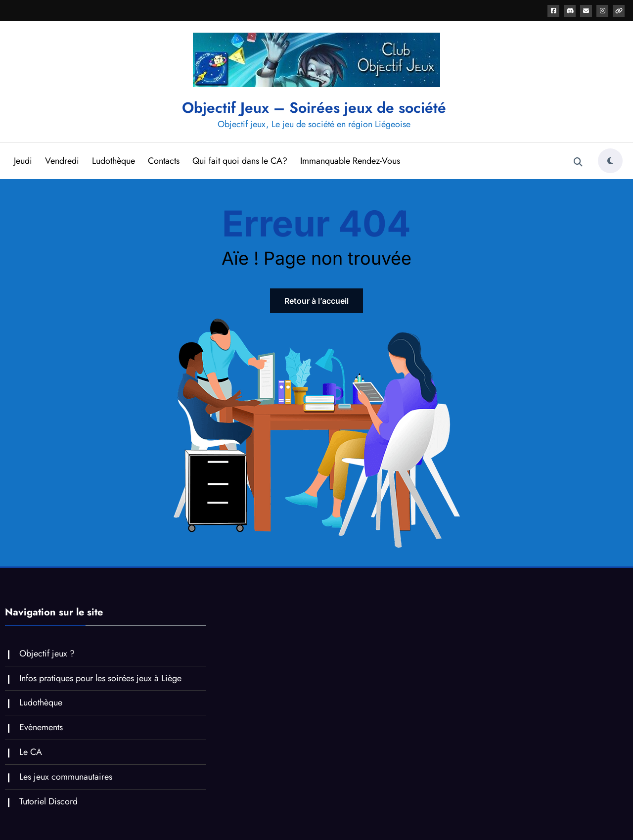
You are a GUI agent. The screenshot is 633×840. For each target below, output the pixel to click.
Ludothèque (113, 161)
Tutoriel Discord (48, 801)
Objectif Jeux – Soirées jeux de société (314, 108)
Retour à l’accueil (316, 301)
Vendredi (62, 161)
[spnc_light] (610, 161)
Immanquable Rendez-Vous (350, 161)
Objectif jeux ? (47, 653)
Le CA (31, 752)
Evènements (41, 727)
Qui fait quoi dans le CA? (240, 161)
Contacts (164, 161)
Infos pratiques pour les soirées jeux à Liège (100, 678)
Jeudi (23, 161)
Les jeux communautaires (66, 777)
